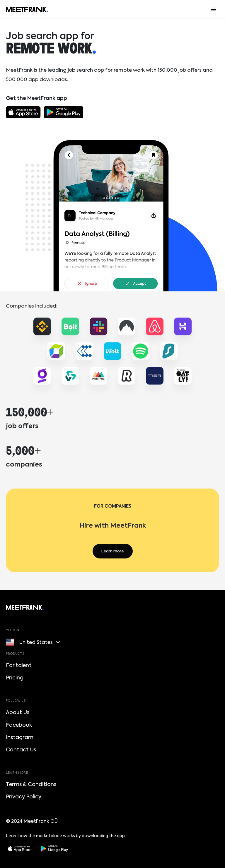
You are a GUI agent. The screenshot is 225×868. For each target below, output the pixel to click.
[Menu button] (213, 9)
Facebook (19, 725)
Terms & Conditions (31, 784)
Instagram (20, 737)
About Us (18, 712)
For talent (19, 665)
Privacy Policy (24, 797)
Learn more (113, 555)
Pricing (15, 678)
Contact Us (21, 750)
